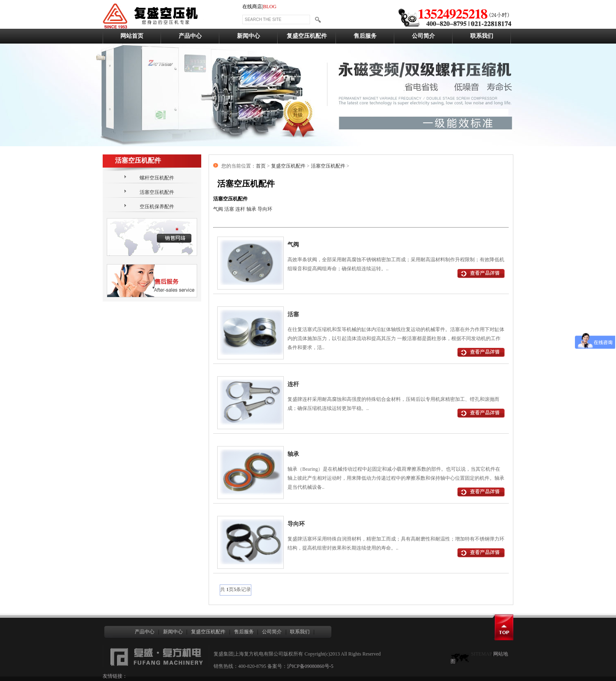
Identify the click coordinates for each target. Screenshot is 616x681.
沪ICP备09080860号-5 (310, 666)
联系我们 (482, 36)
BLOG (270, 7)
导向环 (265, 209)
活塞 (229, 209)
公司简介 (423, 36)
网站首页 (132, 36)
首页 (261, 166)
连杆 (240, 209)
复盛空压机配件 (307, 36)
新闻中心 (248, 36)
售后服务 (365, 36)
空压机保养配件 (157, 207)
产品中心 (190, 36)
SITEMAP (482, 654)
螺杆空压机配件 (157, 178)
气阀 (218, 209)
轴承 (251, 209)
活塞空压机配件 (157, 192)
